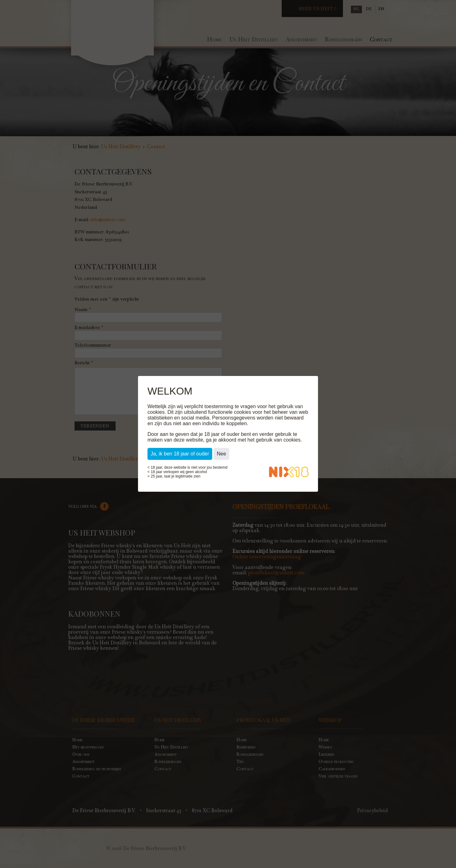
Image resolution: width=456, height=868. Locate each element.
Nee (221, 454)
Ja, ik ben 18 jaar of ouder (180, 454)
